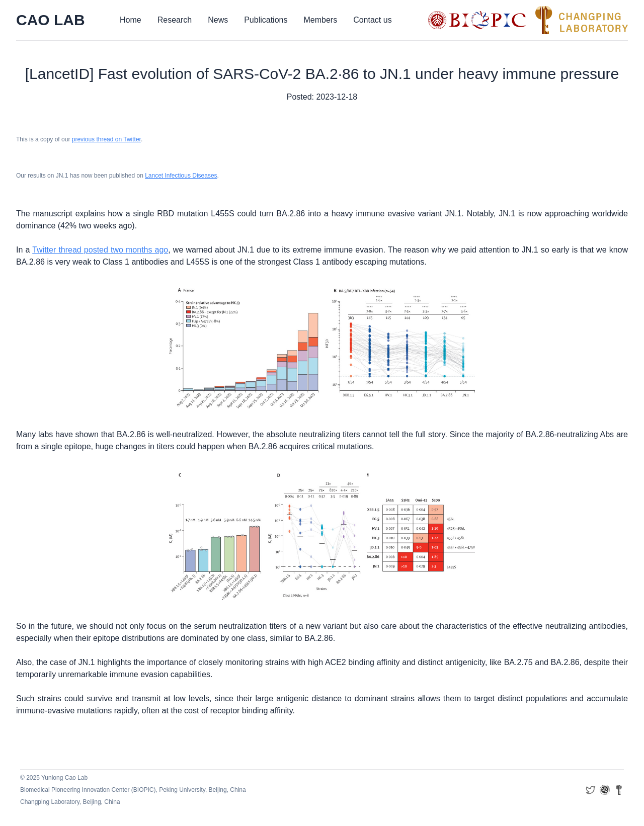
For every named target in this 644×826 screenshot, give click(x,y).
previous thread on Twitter (106, 139)
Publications (266, 20)
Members (320, 20)
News (218, 20)
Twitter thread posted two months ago (100, 250)
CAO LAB (51, 20)
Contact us (372, 20)
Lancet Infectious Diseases (181, 176)
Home (131, 20)
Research (175, 20)
